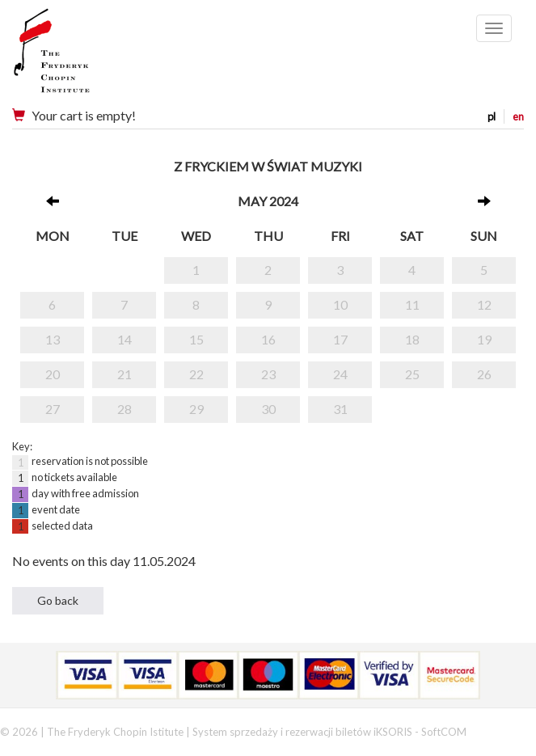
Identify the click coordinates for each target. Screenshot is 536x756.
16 (268, 339)
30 (268, 409)
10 (340, 304)
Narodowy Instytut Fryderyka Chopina (83, 57)
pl (492, 116)
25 (412, 374)
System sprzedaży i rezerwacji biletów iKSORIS (302, 732)
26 (484, 374)
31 (340, 409)
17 (340, 339)
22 (196, 374)
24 (340, 374)
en (518, 116)
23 (268, 374)
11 (412, 304)
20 (53, 374)
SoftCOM (444, 732)
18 (412, 339)
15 (196, 339)
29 (196, 409)
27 (53, 409)
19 (484, 339)
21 (125, 374)
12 (484, 304)
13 (53, 339)
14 (125, 339)
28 (125, 409)
